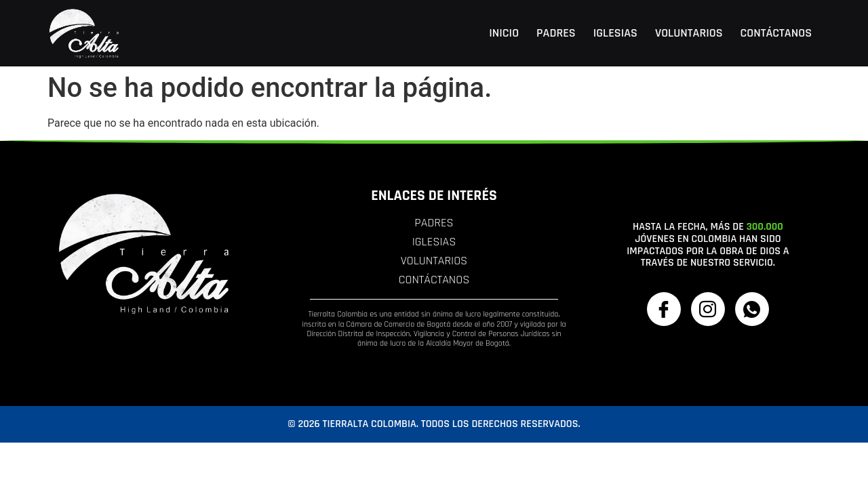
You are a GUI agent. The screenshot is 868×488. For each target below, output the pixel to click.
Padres (556, 33)
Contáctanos (776, 33)
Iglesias (615, 33)
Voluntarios (689, 33)
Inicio (504, 33)
